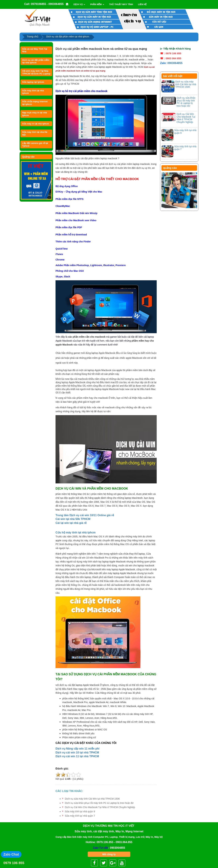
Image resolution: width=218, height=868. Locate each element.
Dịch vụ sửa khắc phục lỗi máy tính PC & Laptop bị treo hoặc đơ (99, 803)
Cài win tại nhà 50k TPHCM (73, 519)
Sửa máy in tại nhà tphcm (36, 124)
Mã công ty (109, 854)
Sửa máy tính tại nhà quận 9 (80, 811)
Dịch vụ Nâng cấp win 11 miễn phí (77, 749)
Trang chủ (33, 36)
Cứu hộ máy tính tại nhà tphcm (76, 532)
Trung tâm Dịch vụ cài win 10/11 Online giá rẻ (85, 515)
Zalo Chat (11, 854)
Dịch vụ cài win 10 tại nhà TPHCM (77, 753)
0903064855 (175, 63)
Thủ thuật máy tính (121, 4)
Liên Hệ (142, 4)
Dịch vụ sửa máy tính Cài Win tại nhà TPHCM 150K (92, 799)
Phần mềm (97, 4)
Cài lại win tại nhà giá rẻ (71, 523)
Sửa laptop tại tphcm (33, 82)
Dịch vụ (79, 4)
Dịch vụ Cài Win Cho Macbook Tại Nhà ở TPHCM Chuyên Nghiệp (100, 807)
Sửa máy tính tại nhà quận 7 (80, 816)
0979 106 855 (14, 863)
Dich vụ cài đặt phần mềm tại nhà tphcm (36, 61)
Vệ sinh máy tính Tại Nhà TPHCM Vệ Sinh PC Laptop (36, 72)
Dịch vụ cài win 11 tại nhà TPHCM (77, 756)
